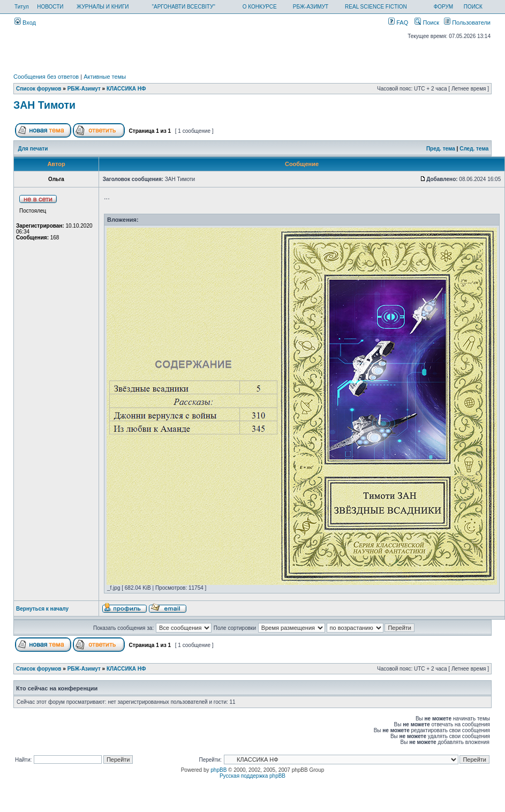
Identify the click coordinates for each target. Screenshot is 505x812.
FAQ (398, 22)
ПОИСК (473, 7)
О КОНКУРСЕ (260, 7)
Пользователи (467, 22)
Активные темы (105, 77)
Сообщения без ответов (46, 77)
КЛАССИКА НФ (126, 89)
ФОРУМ (444, 7)
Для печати (33, 149)
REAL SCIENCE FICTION (376, 7)
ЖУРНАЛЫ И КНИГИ (103, 7)
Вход (25, 22)
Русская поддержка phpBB (252, 776)
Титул (22, 7)
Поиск (427, 22)
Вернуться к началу (42, 609)
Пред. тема (441, 149)
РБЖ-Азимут (84, 89)
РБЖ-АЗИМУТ (311, 7)
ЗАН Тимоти (44, 105)
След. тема (474, 149)
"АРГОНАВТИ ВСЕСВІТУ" (183, 7)
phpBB (218, 770)
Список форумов (39, 89)
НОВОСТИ (50, 7)
